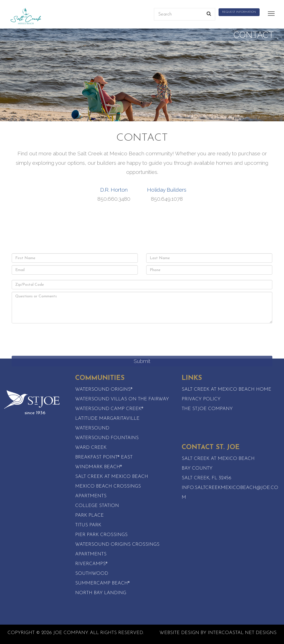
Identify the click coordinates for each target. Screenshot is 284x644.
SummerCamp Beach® (102, 583)
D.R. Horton (114, 190)
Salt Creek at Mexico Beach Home (226, 389)
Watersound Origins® (104, 389)
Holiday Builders (167, 190)
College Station (97, 506)
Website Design (179, 633)
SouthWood (92, 574)
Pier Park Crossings (101, 535)
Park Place (89, 515)
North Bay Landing (101, 593)
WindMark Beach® (99, 467)
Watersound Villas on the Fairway (122, 399)
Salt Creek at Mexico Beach (112, 477)
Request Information (239, 12)
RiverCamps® (91, 564)
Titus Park (88, 525)
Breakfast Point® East (104, 457)
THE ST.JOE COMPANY (207, 409)
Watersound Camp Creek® (109, 409)
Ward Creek (91, 448)
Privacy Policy (201, 399)
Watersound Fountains (107, 438)
